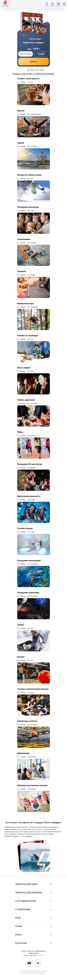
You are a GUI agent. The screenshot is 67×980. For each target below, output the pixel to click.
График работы (33, 953)
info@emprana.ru (41, 951)
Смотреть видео (35, 39)
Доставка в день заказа (36, 70)
